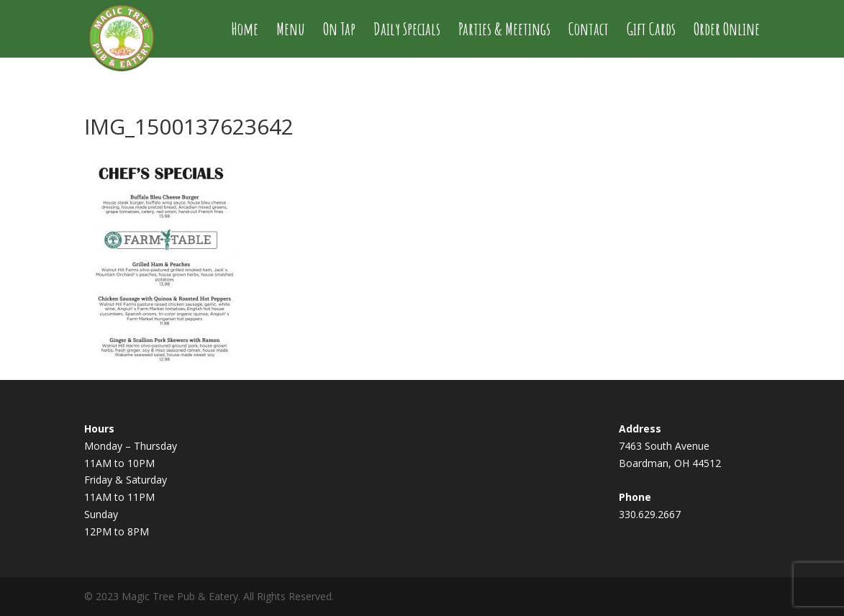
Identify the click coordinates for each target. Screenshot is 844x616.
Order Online (727, 32)
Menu (291, 32)
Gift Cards (651, 32)
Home (245, 32)
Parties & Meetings (504, 32)
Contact (589, 32)
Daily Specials (407, 32)
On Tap (339, 32)
